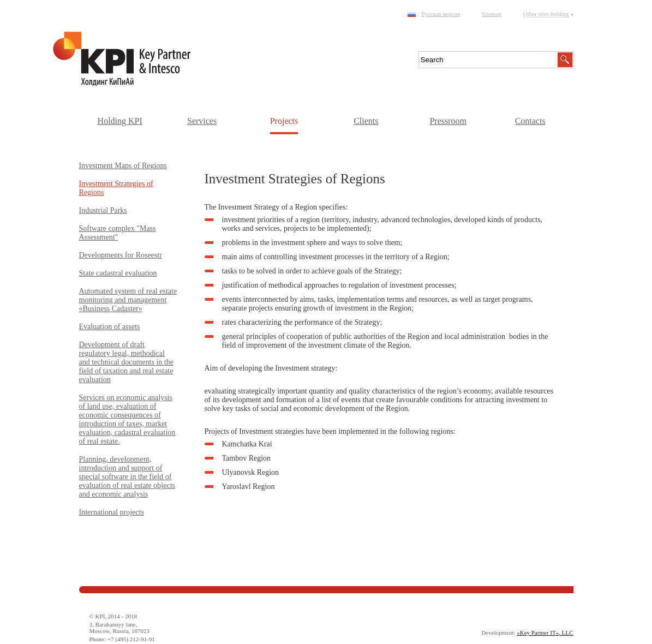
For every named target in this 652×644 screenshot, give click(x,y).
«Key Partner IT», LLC (545, 633)
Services (202, 121)
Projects (284, 121)
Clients (366, 121)
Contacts (530, 121)
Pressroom (448, 121)
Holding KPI (120, 121)
